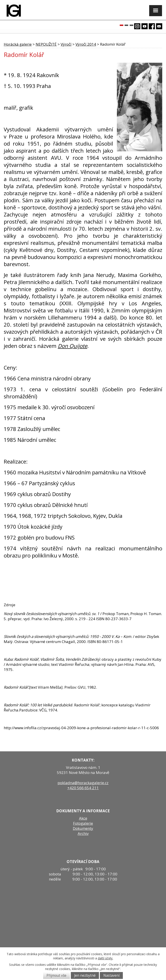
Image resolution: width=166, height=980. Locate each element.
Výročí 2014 (86, 44)
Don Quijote (72, 346)
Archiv (83, 833)
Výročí (66, 44)
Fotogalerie (83, 823)
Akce (83, 818)
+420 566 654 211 (83, 788)
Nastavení (111, 975)
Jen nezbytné (85, 975)
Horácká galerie (18, 44)
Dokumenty (83, 828)
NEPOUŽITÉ (46, 44)
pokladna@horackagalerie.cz (83, 783)
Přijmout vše (56, 975)
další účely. (105, 958)
